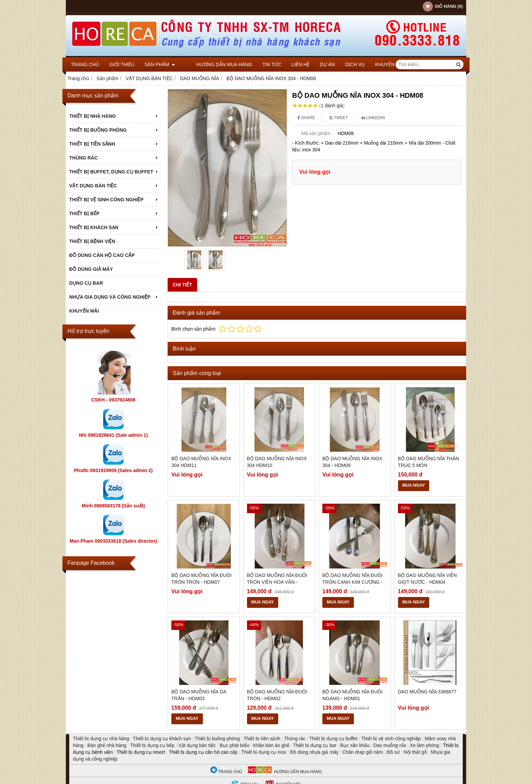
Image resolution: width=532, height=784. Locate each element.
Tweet (338, 118)
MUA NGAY (414, 485)
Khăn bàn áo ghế (271, 745)
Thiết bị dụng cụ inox (264, 752)
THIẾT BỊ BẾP (114, 213)
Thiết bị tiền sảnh (262, 739)
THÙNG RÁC (114, 158)
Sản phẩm (160, 64)
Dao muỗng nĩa (389, 745)
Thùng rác (295, 739)
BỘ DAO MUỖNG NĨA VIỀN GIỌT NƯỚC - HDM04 (427, 579)
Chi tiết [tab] (182, 285)
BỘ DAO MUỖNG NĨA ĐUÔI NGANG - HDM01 (353, 695)
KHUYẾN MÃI (379, 64)
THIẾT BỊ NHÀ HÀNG (114, 116)
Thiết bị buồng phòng (217, 739)
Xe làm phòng (424, 745)
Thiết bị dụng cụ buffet (333, 739)
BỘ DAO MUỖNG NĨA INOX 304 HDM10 (277, 462)
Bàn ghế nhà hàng (107, 745)
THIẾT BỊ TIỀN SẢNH (114, 144)
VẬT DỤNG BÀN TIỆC (114, 186)
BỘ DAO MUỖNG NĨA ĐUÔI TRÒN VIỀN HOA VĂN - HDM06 (277, 582)
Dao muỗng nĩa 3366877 (427, 692)
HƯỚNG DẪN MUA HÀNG (285, 772)
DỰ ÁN (316, 64)
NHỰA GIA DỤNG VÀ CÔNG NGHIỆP (114, 297)
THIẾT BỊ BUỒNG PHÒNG (114, 130)
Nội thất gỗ (415, 752)
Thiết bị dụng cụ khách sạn (162, 739)
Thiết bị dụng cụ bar (315, 745)
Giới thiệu (122, 64)
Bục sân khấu (355, 745)
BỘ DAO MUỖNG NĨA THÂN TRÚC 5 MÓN (429, 462)
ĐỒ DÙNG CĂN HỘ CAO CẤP (102, 255)
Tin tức (261, 64)
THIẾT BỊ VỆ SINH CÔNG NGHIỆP (114, 200)
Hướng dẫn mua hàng (213, 64)
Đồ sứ (393, 752)
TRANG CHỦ (226, 772)
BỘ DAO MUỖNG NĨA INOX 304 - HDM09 (352, 462)
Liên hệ (290, 64)
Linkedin (373, 118)
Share (306, 118)
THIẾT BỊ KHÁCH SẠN (114, 227)
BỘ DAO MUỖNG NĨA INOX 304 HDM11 (201, 462)
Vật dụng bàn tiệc (197, 745)
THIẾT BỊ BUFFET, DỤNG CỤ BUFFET (114, 172)
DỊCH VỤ (344, 64)
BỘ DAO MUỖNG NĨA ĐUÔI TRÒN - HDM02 (277, 695)
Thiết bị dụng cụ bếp (152, 745)
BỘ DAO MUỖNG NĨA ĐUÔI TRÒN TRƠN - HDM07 (202, 579)
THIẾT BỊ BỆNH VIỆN (92, 241)
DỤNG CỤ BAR (86, 283)
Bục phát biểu (235, 745)
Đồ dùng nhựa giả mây (314, 752)
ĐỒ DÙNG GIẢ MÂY (91, 269)
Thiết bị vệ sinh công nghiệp (391, 739)
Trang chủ (85, 64)
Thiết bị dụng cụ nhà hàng (101, 739)
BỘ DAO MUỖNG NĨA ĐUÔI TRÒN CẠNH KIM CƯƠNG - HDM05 (353, 582)
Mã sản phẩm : (317, 133)
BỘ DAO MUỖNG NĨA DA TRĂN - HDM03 (199, 695)
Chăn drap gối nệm (363, 752)
